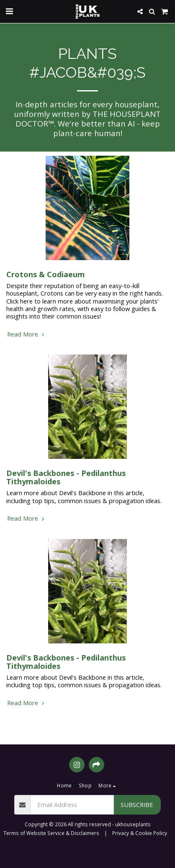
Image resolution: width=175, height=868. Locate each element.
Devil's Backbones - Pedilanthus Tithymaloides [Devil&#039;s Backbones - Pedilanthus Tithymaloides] (66, 477)
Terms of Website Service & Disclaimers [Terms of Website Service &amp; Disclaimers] (51, 833)
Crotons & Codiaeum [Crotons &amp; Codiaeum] (46, 274)
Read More (27, 334)
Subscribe (137, 805)
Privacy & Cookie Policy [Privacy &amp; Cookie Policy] (140, 833)
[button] (9, 11)
